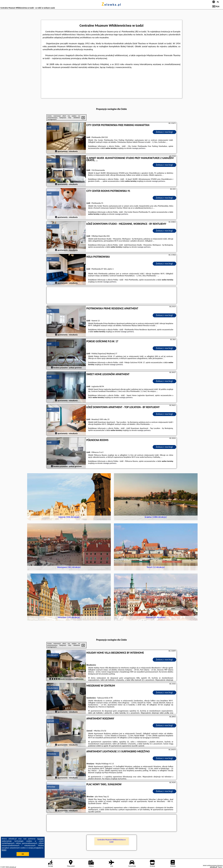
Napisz (220, 867)
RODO (4, 850)
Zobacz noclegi (164, 132)
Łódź (49, 127)
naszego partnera (139, 148)
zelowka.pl (112, 5)
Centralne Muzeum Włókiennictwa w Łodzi (112, 841)
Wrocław (51, 787)
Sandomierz (53, 688)
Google (41, 839)
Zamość (51, 721)
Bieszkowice (53, 655)
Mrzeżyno (52, 754)
